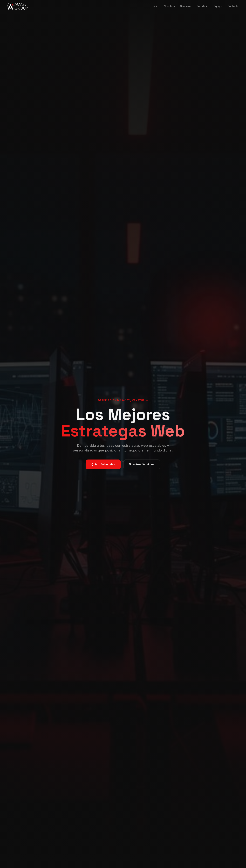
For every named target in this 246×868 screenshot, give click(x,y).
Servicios (186, 6)
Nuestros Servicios (142, 464)
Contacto (233, 6)
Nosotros (169, 6)
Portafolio (203, 6)
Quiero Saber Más (103, 464)
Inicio (155, 6)
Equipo (218, 6)
